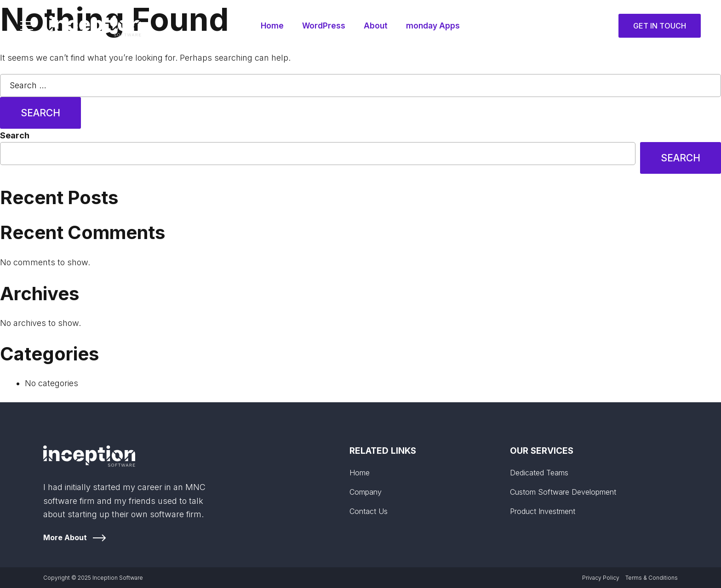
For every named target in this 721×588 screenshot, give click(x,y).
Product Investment (543, 511)
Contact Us (369, 511)
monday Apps (434, 26)
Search (15, 135)
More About (65, 537)
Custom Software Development (563, 492)
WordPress (323, 26)
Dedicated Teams (539, 473)
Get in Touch (660, 26)
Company (366, 492)
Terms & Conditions (652, 578)
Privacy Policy (601, 578)
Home (271, 26)
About (375, 26)
